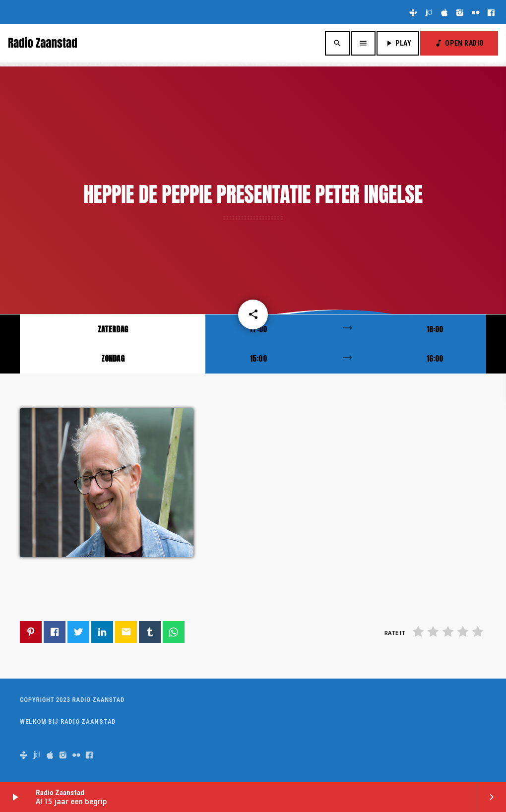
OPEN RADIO (459, 43)
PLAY (398, 43)
